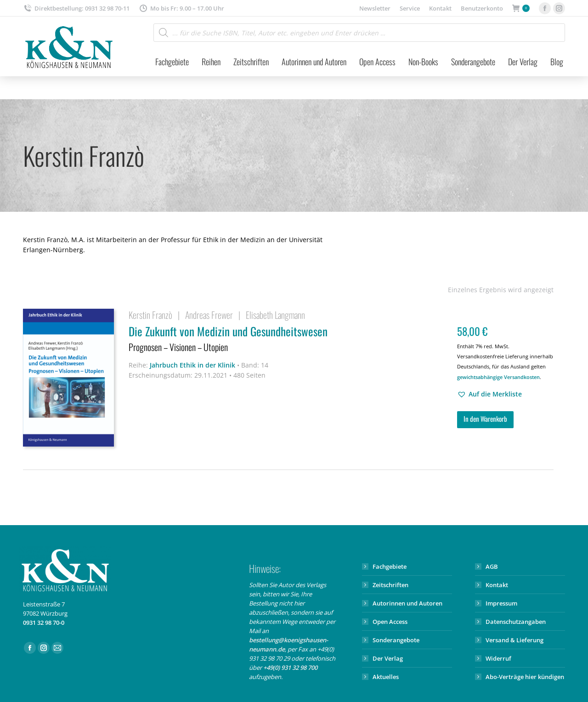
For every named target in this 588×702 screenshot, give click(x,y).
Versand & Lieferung (514, 640)
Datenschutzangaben (516, 622)
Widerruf (498, 658)
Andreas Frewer (209, 315)
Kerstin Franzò (150, 315)
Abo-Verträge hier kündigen (525, 677)
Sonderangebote (396, 640)
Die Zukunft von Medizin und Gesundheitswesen (287, 339)
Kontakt (497, 585)
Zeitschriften (390, 585)
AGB (492, 566)
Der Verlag (388, 658)
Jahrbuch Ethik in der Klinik (192, 365)
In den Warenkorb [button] (485, 419)
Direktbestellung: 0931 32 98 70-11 (76, 8)
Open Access (390, 622)
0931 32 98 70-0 (44, 623)
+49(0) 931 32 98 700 (290, 668)
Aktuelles (386, 677)
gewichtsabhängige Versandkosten (498, 377)
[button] (489, 394)
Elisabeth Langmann (275, 315)
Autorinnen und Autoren (407, 603)
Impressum (501, 603)
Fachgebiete (390, 566)
